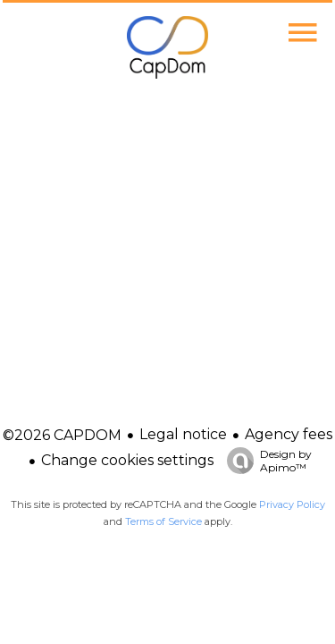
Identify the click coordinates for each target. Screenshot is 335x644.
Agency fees (289, 434)
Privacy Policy (292, 504)
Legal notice (183, 434)
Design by (265, 461)
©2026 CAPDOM (62, 435)
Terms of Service (163, 521)
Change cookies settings (127, 460)
